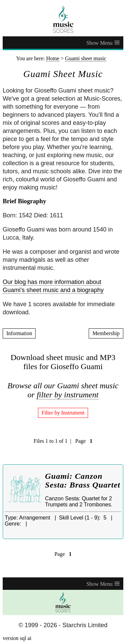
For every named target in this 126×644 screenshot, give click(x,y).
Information (19, 333)
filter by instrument (68, 395)
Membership (106, 333)
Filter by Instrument (63, 413)
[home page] (63, 20)
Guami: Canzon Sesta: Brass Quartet (83, 480)
